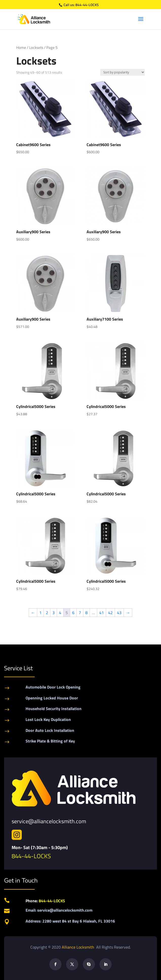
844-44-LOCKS (87, 5)
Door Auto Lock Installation (50, 730)
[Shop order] (123, 72)
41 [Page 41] (102, 613)
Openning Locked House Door (52, 698)
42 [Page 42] (110, 613)
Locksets (36, 47)
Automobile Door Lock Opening (53, 687)
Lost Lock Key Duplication (48, 719)
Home (21, 47)
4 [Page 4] (60, 613)
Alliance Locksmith (78, 947)
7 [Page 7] (80, 613)
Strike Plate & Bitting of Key (50, 741)
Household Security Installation (54, 709)
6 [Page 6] (73, 613)
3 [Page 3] (54, 613)
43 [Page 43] (119, 613)
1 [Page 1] (40, 613)
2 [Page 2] (47, 613)
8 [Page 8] (86, 613)
